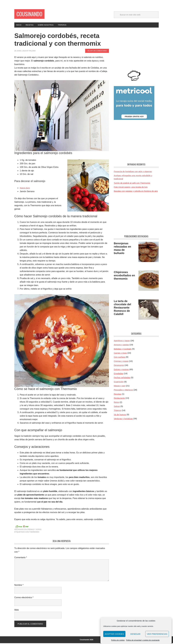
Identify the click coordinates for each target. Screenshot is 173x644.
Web (17, 611)
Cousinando (32, 15)
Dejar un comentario (97, 52)
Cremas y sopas (34, 530)
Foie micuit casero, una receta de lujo (131, 188)
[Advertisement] (136, 50)
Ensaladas (119, 374)
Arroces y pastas (121, 346)
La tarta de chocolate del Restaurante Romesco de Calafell (122, 308)
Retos (116, 403)
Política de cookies (118, 640)
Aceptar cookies (114, 634)
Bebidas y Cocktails (123, 350)
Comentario (21, 558)
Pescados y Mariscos (123, 391)
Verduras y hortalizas (123, 419)
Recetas (118, 395)
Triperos (117, 411)
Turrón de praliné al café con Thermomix (132, 184)
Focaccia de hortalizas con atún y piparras (133, 172)
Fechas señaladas (122, 378)
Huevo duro (25, 189)
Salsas (117, 407)
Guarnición (119, 382)
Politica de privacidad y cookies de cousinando (143, 640)
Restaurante (119, 399)
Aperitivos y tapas (122, 341)
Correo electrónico (24, 598)
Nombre (19, 586)
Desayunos (119, 366)
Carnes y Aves (120, 354)
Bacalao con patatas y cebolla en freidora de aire (136, 192)
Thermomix (34, 533)
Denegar (135, 634)
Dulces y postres (121, 370)
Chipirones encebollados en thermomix (124, 276)
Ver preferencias (157, 634)
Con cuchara (120, 358)
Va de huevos (120, 415)
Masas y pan (120, 387)
